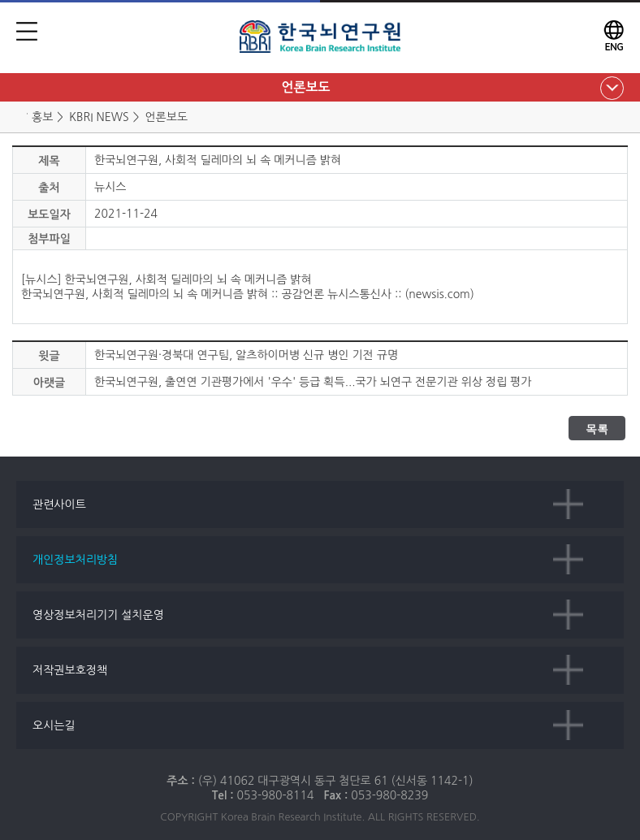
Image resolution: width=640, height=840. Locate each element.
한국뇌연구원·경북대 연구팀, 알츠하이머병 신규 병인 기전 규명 (246, 355)
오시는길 (54, 725)
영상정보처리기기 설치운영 (98, 615)
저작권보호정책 (70, 670)
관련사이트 (59, 504)
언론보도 (305, 87)
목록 (597, 429)
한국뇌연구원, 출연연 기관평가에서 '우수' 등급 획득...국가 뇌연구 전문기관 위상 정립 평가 (313, 382)
